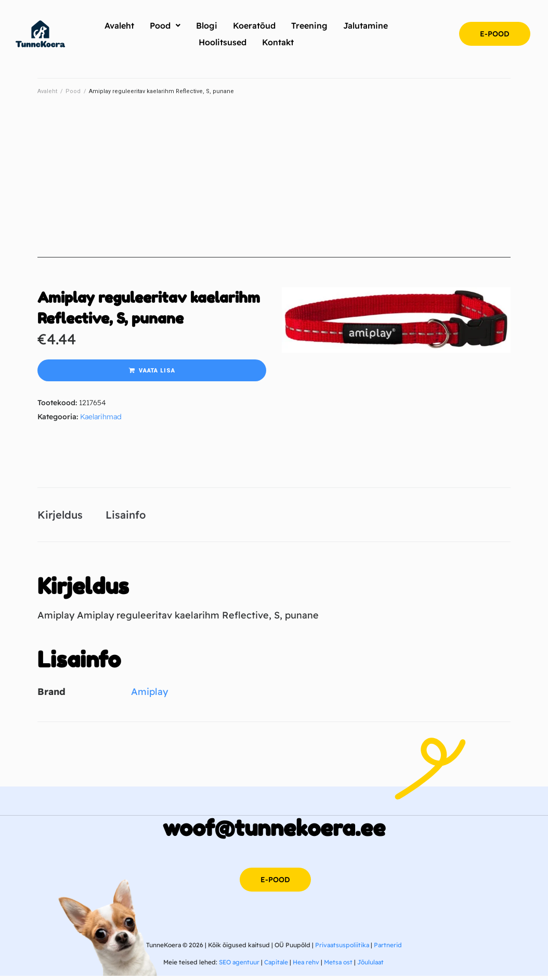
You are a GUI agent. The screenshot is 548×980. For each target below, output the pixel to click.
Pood (73, 91)
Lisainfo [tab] (126, 516)
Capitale (276, 966)
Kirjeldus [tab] (60, 516)
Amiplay (149, 695)
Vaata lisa (157, 371)
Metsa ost (338, 966)
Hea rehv (306, 966)
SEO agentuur (239, 966)
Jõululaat (370, 966)
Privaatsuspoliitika (342, 949)
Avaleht (47, 91)
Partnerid (388, 949)
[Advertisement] (274, 185)
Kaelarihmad (101, 417)
